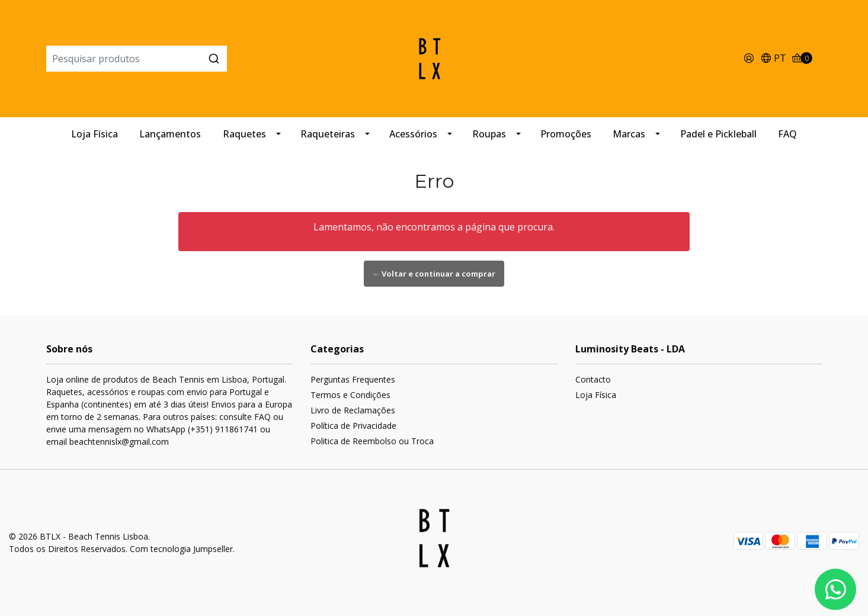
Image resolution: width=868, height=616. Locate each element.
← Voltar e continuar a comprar (434, 274)
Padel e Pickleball (718, 134)
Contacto (593, 379)
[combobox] (176, 59)
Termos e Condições (350, 395)
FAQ (787, 134)
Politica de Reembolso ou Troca (372, 441)
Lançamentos (170, 134)
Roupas (489, 134)
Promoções (566, 134)
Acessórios (413, 134)
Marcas (629, 134)
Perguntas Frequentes (353, 379)
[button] (773, 59)
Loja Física (95, 134)
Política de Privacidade (353, 426)
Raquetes (244, 134)
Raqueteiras (328, 134)
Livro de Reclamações (353, 410)
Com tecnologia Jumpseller (181, 549)
